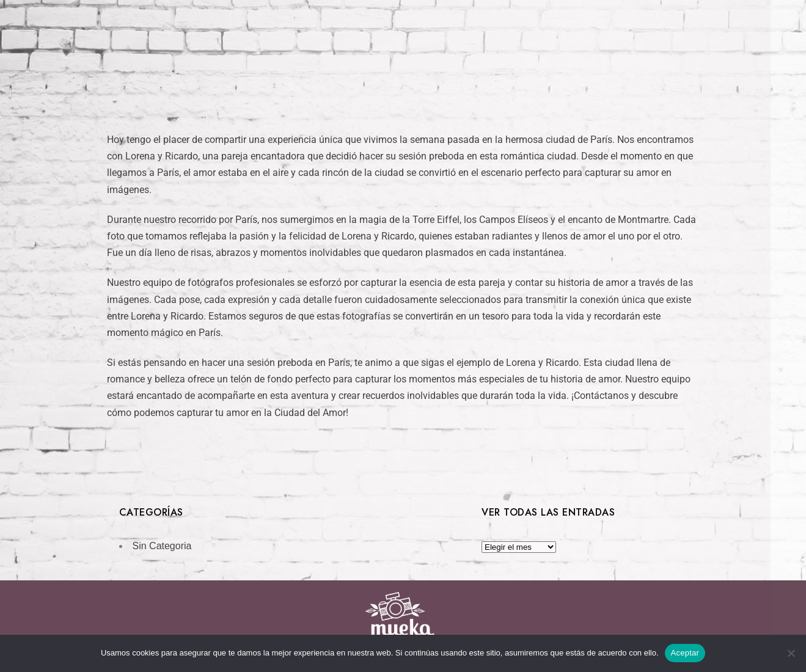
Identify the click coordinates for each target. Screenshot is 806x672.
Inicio (314, 74)
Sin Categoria (162, 546)
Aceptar (685, 653)
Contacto (495, 74)
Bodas (366, 74)
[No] (791, 653)
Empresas (426, 74)
